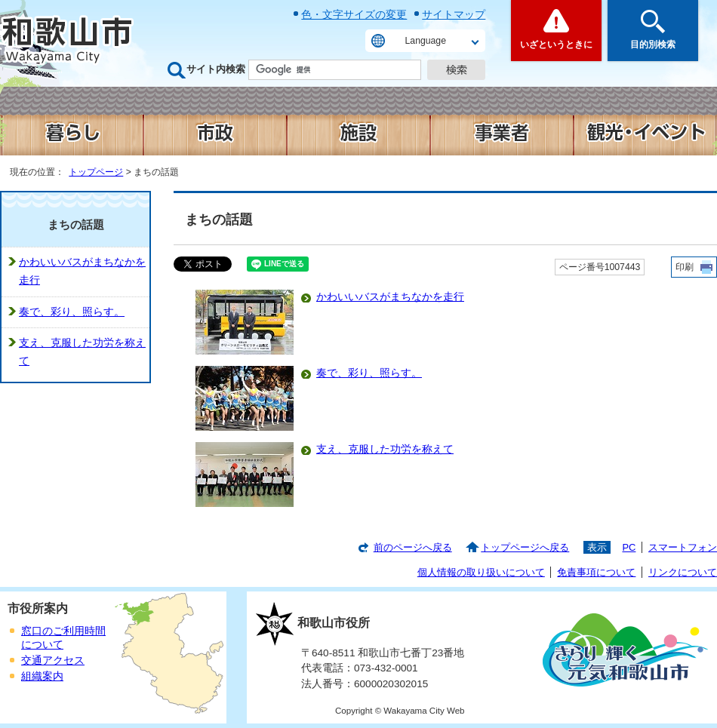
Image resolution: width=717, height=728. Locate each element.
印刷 (685, 267)
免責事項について (596, 572)
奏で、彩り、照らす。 (369, 373)
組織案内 (42, 676)
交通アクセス (53, 660)
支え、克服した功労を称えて (385, 449)
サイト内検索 (216, 69)
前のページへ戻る (413, 547)
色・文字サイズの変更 (354, 14)
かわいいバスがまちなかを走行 (390, 297)
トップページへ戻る (525, 547)
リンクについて (683, 572)
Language (426, 41)
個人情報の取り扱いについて (481, 572)
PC (629, 547)
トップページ (96, 172)
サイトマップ (454, 14)
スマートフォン (683, 547)
